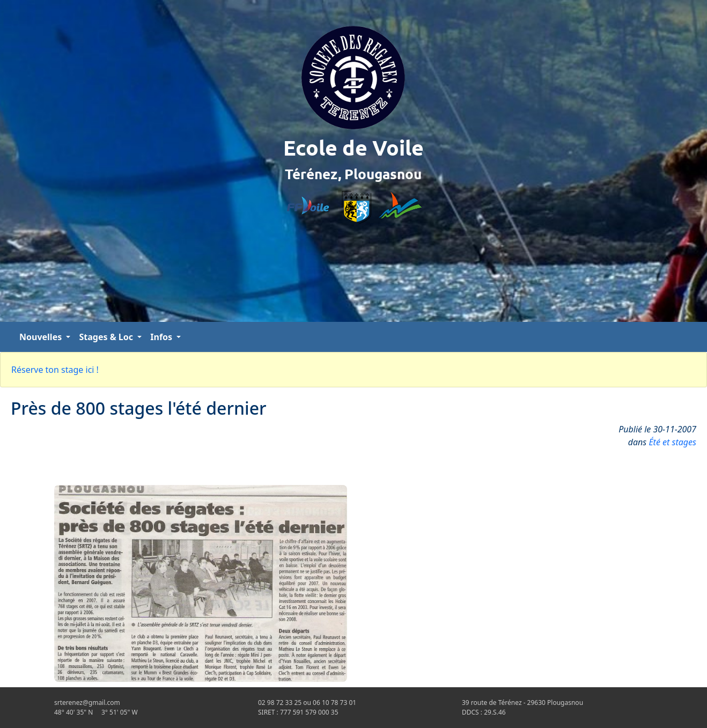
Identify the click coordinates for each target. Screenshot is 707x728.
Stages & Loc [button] (107, 337)
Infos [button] (162, 337)
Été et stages (672, 442)
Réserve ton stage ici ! (55, 370)
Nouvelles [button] (42, 337)
